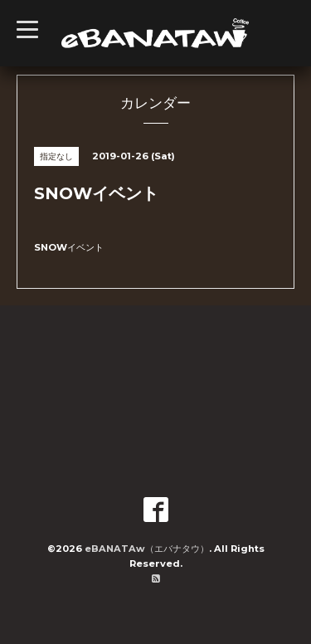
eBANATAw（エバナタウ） (147, 549)
